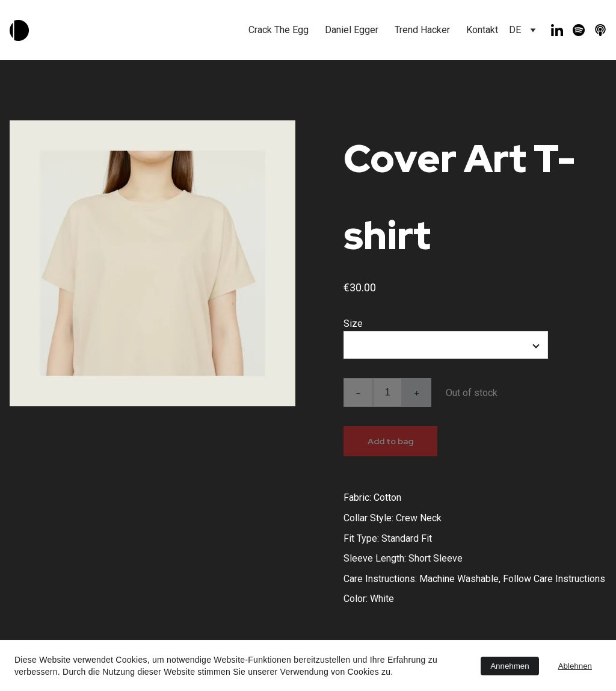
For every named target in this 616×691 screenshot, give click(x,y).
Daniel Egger (352, 30)
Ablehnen (575, 666)
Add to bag (390, 441)
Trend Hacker (422, 30)
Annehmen (510, 666)
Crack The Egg (279, 30)
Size (353, 324)
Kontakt (482, 30)
